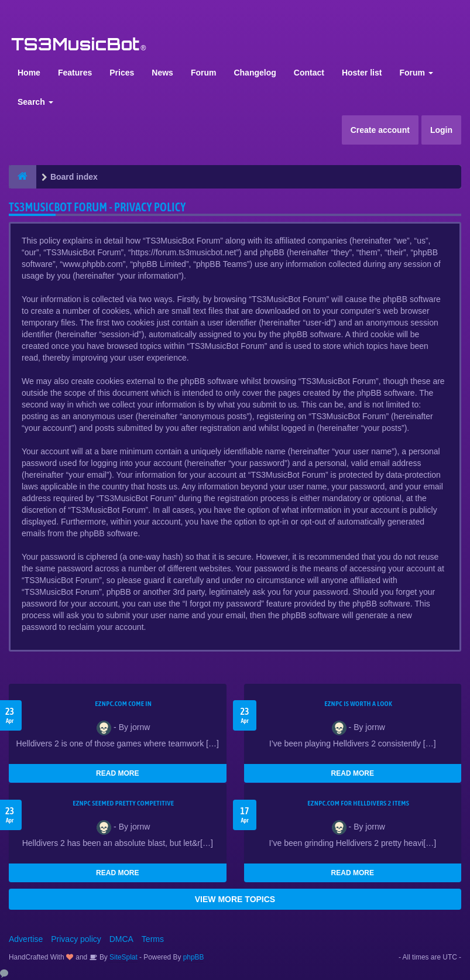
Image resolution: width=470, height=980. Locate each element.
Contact (309, 73)
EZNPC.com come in (123, 704)
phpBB (194, 957)
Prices (122, 73)
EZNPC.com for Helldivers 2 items (358, 803)
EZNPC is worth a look (358, 704)
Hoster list (362, 73)
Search (35, 102)
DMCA (121, 939)
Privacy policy (76, 939)
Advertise (26, 939)
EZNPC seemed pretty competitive (123, 803)
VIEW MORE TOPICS (235, 899)
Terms (153, 939)
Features (75, 73)
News (162, 73)
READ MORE (117, 773)
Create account (380, 130)
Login (441, 130)
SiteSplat (123, 957)
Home (29, 73)
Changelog (255, 73)
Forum (204, 73)
